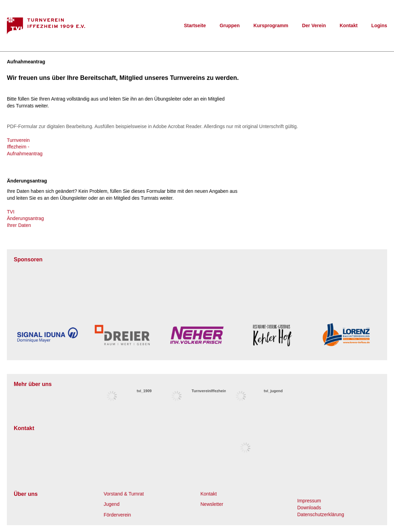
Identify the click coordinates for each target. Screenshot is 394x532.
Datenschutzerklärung (321, 514)
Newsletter (212, 504)
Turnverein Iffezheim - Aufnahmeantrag (25, 147)
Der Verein (314, 25)
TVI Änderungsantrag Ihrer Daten (25, 218)
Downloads (309, 508)
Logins (379, 25)
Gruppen (230, 25)
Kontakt (349, 25)
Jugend (111, 504)
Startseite (195, 25)
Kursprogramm (271, 25)
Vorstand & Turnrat (124, 494)
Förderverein (117, 515)
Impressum (309, 501)
